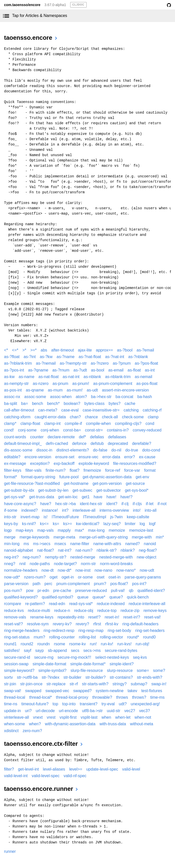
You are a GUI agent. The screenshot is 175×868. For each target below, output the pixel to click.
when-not (143, 717)
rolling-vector (112, 637)
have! (111, 497)
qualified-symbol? (57, 597)
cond (150, 423)
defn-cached (57, 443)
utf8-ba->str (92, 711)
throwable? (102, 697)
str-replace (56, 684)
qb (131, 591)
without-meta (142, 724)
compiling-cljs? (128, 423)
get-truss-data (42, 497)
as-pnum (60, 384)
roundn (44, 644)
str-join (10, 684)
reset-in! (112, 617)
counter (37, 437)
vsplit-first (68, 717)
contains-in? (118, 430)
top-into (69, 704)
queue (83, 597)
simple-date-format (49, 664)
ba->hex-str (101, 397)
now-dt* (65, 570)
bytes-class (94, 404)
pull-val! (118, 591)
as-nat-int (71, 377)
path (36, 584)
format (150, 470)
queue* (99, 597)
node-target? (65, 564)
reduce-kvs (14, 611)
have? (46, 504)
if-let (150, 504)
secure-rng (44, 657)
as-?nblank (138, 357)
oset (101, 577)
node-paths (40, 564)
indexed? (29, 510)
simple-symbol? (52, 670)
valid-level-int (16, 776)
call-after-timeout (19, 410)
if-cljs (137, 504)
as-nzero (41, 384)
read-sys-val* (81, 604)
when (106, 717)
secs (75, 650)
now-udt (147, 570)
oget (54, 577)
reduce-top (107, 611)
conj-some (27, 430)
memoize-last (141, 530)
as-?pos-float (147, 363)
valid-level (131, 769)
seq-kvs (140, 657)
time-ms (157, 697)
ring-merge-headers (22, 631)
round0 (149, 637)
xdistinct (11, 731)
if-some (11, 510)
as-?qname (38, 370)
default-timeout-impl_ (23, 443)
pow (30, 591)
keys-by (11, 524)
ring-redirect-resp (59, 631)
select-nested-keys (112, 657)
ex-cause (147, 457)
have (98, 497)
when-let (123, 717)
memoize (117, 530)
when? (35, 724)
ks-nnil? (29, 524)
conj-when (50, 430)
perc (48, 584)
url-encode (68, 711)
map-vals (46, 530)
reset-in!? (132, 617)
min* (160, 537)
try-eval (108, 704)
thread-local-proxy (72, 697)
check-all (110, 417)
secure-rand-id (17, 657)
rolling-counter (62, 637)
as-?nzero (100, 363)
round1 (10, 644)
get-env (142, 477)
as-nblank (92, 377)
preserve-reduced (91, 591)
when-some (15, 724)
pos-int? (139, 584)
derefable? (142, 443)
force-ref (113, 470)
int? (65, 510)
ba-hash (145, 397)
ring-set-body (119, 631)
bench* (53, 404)
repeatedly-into (71, 617)
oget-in (68, 577)
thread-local (15, 697)
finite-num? (55, 470)
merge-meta (64, 537)
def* (82, 437)
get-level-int (28, 769)
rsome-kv (78, 644)
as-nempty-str (16, 384)
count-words (15, 437)
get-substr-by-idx (19, 490)
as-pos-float (147, 384)
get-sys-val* (15, 497)
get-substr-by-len (53, 490)
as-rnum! (75, 390)
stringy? (119, 684)
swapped (33, 691)
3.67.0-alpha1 (55, 5)
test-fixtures (152, 691)
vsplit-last (89, 717)
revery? (82, 624)
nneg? (10, 564)
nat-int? (65, 550)
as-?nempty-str (73, 363)
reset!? (94, 617)
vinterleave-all (17, 717)
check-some (133, 417)
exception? (40, 463)
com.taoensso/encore (22, 5)
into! (137, 510)
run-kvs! (124, 644)
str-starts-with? (95, 684)
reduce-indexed (111, 604)
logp (8, 530)
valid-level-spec (45, 776)
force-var (132, 470)
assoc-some (35, 397)
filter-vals (33, 470)
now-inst (83, 570)
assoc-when (61, 397)
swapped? (82, 691)
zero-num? (32, 731)
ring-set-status (17, 637)
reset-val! (153, 617)
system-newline (110, 691)
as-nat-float (48, 377)
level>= (76, 769)
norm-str (88, 564)
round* (133, 637)
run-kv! (107, 644)
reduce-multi (39, 611)
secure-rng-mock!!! (74, 657)
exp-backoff (64, 463)
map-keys (24, 530)
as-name (27, 377)
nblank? (128, 550)
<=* (15, 350)
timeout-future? (35, 704)
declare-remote (61, 437)
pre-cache (62, 591)
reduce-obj (84, 611)
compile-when (99, 423)
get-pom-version (107, 483)
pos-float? (119, 584)
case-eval (70, 410)
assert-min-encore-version (126, 390)
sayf (27, 650)
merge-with (142, 537)
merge (10, 537)
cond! (9, 430)
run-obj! (142, 644)
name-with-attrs (107, 544)
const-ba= (72, 430)
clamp (153, 417)
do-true (132, 450)
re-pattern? (35, 604)
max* (79, 530)
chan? (76, 417)
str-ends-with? (149, 677)
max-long (96, 530)
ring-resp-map (91, 631)
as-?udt (80, 370)
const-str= (94, 430)
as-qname (35, 390)
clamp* (10, 423)
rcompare (13, 604)
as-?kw (46, 357)
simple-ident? (122, 664)
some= (143, 670)
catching (131, 410)
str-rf (74, 684)
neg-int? (11, 557)
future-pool (69, 477)
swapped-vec (57, 691)
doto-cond (151, 450)
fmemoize (92, 470)
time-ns (11, 704)
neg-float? (148, 550)
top (55, 704)
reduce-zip (130, 611)
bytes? (115, 404)
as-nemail (144, 377)
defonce (79, 443)
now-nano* (126, 570)
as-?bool (125, 350)
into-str (10, 517)
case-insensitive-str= (101, 410)
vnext (38, 717)
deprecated (118, 443)
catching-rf (152, 410)
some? (159, 670)
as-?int (30, 357)
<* (6, 350)
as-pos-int (13, 390)
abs (44, 350)
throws (122, 697)
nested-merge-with (116, 557)
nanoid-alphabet (19, 550)
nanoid (150, 544)
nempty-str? (56, 557)
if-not (162, 504)
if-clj (125, 504)
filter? (9, 769)
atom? (81, 397)
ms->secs (42, 544)
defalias (97, 437)
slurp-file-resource (87, 670)
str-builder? (95, 677)
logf (152, 524)
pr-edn (43, 591)
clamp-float (30, 423)
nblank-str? (106, 550)
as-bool (97, 370)
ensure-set (65, 457)
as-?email (145, 350)
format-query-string (38, 477)
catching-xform (17, 417)
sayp (40, 650)
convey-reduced (147, 430)
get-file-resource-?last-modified (32, 483)
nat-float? (46, 550)
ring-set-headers (150, 631)
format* (11, 477)
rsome (59, 644)
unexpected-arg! (145, 704)
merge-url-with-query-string (104, 537)
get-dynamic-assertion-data (107, 477)
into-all (151, 510)
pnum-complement (73, 584)
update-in (12, 711)
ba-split (11, 404)
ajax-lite (85, 350)
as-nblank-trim (118, 377)
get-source (135, 483)
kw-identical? (88, 524)
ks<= (44, 524)
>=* (33, 350)
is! (45, 517)
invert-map (30, 517)
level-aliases (54, 769)
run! (93, 644)
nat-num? (84, 550)
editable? (12, 457)
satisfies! (12, 650)
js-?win (116, 517)
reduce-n (62, 611)
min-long (12, 544)
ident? (112, 504)
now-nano (103, 570)
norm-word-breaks (116, 564)
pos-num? (13, 591)
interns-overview (114, 510)
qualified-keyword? (21, 597)
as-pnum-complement (113, 384)
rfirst (97, 624)
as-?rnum (61, 370)
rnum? (39, 637)
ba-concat (124, 397)
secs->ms (92, 650)
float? (75, 470)
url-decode (45, 711)
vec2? (130, 711)
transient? (89, 704)
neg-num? (32, 557)
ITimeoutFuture (65, 517)
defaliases (117, 437)
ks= (56, 524)
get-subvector (108, 490)
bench (38, 404)
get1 (86, 497)
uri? (28, 711)
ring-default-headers (141, 624)
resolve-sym (38, 624)
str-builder (72, 677)
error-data (111, 457)
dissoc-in (44, 450)
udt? (123, 704)
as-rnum (55, 390)
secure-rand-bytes (121, 650)
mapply (64, 530)
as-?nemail (46, 363)
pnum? (100, 584)
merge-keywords (34, 537)
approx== (105, 350)
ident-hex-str (91, 504)
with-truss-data (113, 724)
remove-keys (155, 611)
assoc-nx (12, 397)
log (142, 524)
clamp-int (52, 423)
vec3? (145, 711)
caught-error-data (50, 417)
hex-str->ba (66, 504)
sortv (8, 677)
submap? (139, 684)
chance (91, 417)
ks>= (68, 524)
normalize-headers (21, 570)
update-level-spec (102, 769)
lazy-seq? (112, 524)
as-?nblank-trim (18, 363)
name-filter (80, 544)
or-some (85, 577)
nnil (23, 564)
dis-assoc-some (18, 450)
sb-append (57, 650)
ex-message (15, 463)
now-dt (48, 570)
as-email (116, 370)
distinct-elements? (73, 450)
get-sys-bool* (136, 490)
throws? (139, 697)
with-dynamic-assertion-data (70, 724)
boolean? (72, 404)
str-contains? (121, 677)
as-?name (66, 357)
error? (130, 457)
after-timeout (63, 350)
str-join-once (31, 684)
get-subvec (82, 490)
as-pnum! (81, 384)
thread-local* (41, 697)
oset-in (115, 577)
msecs (60, 544)
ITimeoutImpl (94, 517)
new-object (147, 557)
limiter (130, 524)
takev (132, 691)
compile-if (73, 423)
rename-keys (42, 617)
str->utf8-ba (27, 677)
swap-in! (159, 684)
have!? (127, 497)
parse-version (16, 584)
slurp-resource (120, 670)
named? (133, 544)
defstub (97, 443)
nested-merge (83, 557)
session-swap (16, 664)
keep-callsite (138, 517)
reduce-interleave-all (147, 604)
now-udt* (12, 577)
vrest (51, 717)
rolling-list (87, 637)
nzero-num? (35, 577)
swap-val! (13, 691)
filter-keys (13, 470)
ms (26, 544)
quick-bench (138, 597)
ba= (25, 404)
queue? (116, 597)
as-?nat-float (90, 357)
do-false (100, 450)
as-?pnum (122, 363)
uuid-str (114, 711)
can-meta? (48, 410)
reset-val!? (14, 624)
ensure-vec (88, 457)
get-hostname (76, 483)
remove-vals (15, 617)
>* (24, 350)
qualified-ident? (151, 591)
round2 (27, 644)
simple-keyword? (19, 670)
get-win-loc (68, 497)
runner (10, 851)
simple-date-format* (88, 664)
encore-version (38, 457)
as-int (150, 370)
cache (130, 404)
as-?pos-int (14, 370)
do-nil (116, 450)
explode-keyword (94, 463)
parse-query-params (143, 577)
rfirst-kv (112, 624)
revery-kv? (62, 624)
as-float (134, 370)
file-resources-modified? (135, 463)
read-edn (57, 604)
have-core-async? (20, 504)
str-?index (51, 677)
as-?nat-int (115, 357)
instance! (50, 510)
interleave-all (84, 510)
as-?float (12, 357)
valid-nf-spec (75, 776)
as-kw (9, 377)
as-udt (92, 390)
